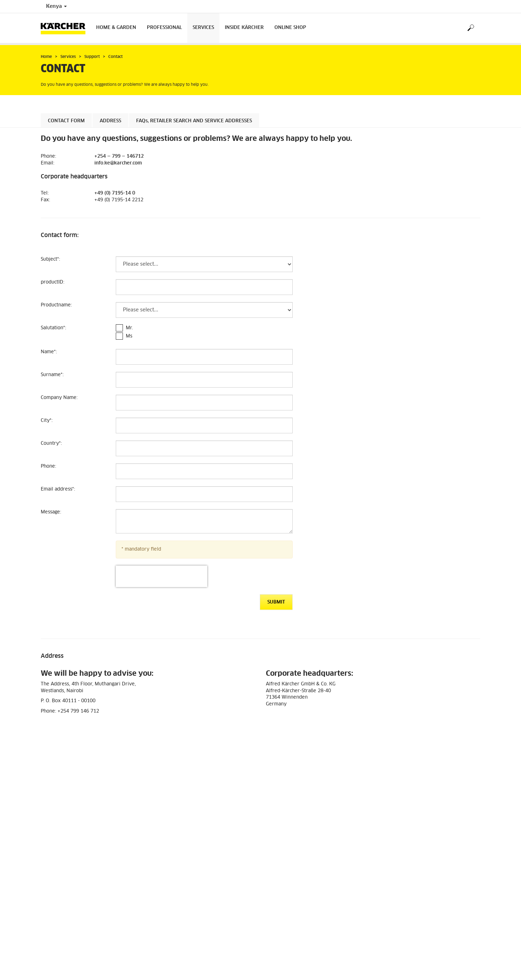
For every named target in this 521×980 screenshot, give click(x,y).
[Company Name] (204, 403)
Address (110, 121)
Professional (164, 28)
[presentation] (162, 576)
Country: (51, 444)
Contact (276, 892)
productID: (53, 282)
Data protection (57, 902)
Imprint (49, 908)
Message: (51, 512)
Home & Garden (116, 28)
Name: (49, 352)
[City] (204, 425)
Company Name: (59, 398)
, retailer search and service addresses (194, 121)
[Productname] (204, 310)
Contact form (66, 121)
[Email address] (204, 494)
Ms (129, 336)
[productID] (204, 287)
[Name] (204, 357)
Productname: (56, 305)
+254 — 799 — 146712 (119, 156)
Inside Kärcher (244, 28)
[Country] (204, 448)
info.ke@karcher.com (118, 163)
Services (203, 28)
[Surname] (204, 380)
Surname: (52, 375)
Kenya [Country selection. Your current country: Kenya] (56, 6)
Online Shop (290, 28)
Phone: (48, 466)
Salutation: (53, 328)
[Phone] (204, 471)
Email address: (58, 489)
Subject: (50, 259)
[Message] (204, 521)
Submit (276, 602)
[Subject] (204, 264)
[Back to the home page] (66, 28)
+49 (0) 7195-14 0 (115, 193)
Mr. (129, 328)
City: (47, 421)
